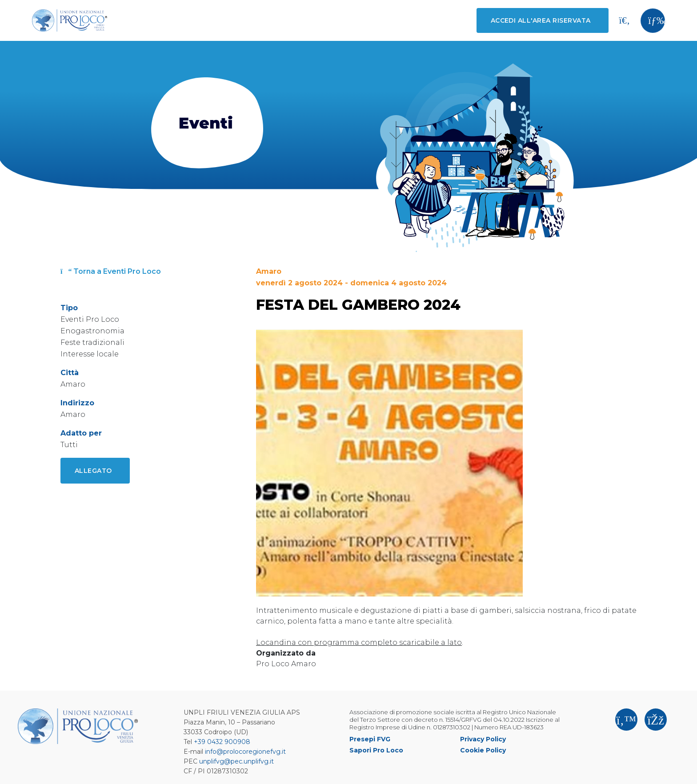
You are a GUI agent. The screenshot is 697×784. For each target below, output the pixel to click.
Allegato (93, 471)
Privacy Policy (483, 739)
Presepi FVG (370, 739)
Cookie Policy (483, 750)
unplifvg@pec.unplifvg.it (236, 761)
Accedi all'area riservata (541, 20)
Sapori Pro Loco (376, 750)
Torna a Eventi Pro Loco (111, 271)
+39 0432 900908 (222, 742)
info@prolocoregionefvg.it (245, 752)
